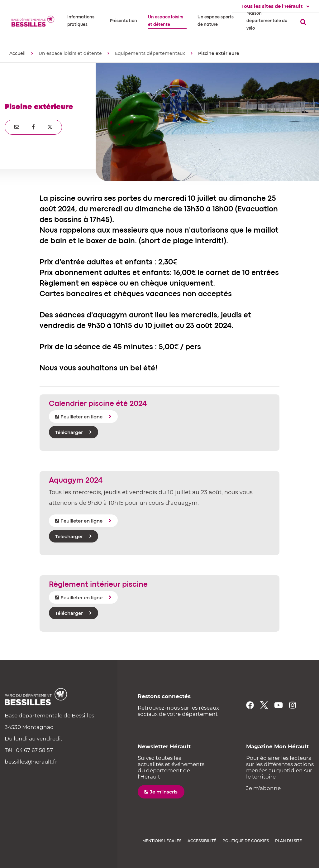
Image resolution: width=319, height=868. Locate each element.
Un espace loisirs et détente (70, 53)
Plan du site (288, 841)
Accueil (17, 53)
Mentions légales (162, 841)
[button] (83, 21)
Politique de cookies (246, 841)
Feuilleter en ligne (81, 417)
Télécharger (69, 432)
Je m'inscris (164, 792)
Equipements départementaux (150, 53)
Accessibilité (202, 841)
